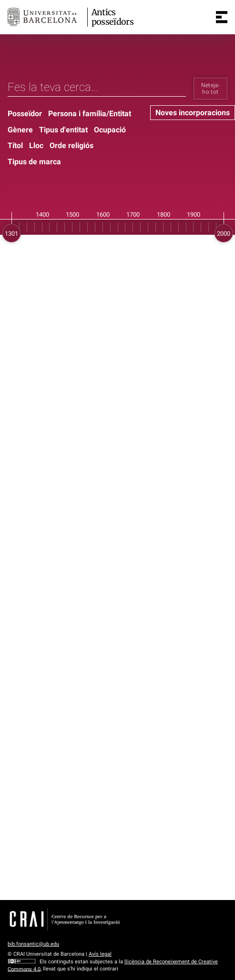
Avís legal (100, 954)
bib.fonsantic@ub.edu (33, 944)
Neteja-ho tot (211, 89)
